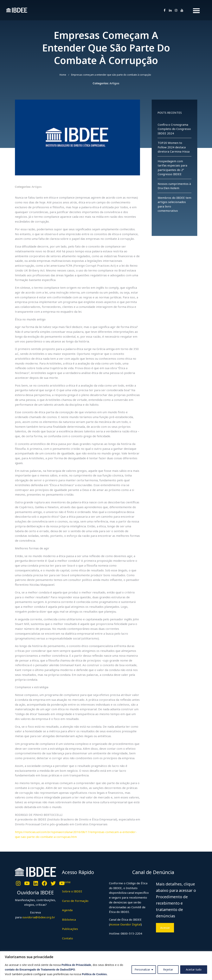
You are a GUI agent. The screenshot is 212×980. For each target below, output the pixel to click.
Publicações (70, 929)
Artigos (114, 83)
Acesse (165, 928)
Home (63, 75)
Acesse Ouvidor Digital (125, 924)
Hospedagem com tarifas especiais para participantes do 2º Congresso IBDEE (172, 168)
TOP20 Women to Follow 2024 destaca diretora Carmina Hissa (174, 147)
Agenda (67, 910)
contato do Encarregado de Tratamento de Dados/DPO (40, 970)
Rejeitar (168, 969)
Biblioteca (69, 919)
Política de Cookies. (95, 974)
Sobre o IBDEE (72, 891)
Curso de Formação (75, 901)
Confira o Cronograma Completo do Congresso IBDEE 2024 (174, 129)
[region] (106, 966)
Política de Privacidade (76, 965)
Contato (67, 938)
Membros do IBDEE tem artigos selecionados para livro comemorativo (174, 204)
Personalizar (142, 969)
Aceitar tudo (194, 969)
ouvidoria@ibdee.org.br (38, 917)
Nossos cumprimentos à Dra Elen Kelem (174, 186)
